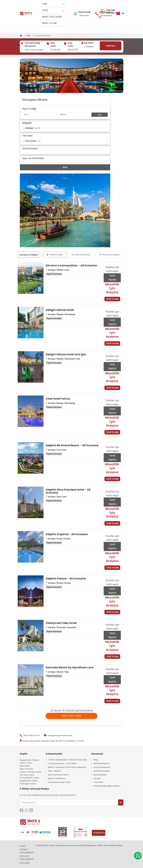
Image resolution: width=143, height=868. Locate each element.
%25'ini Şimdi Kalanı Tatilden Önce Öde (68, 760)
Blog (96, 760)
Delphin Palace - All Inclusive (66, 579)
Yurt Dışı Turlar (27, 775)
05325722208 (84, 12)
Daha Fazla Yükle (71, 716)
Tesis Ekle (98, 782)
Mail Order (25, 766)
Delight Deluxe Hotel (60, 310)
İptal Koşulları (100, 775)
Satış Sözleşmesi (102, 767)
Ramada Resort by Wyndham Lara (70, 667)
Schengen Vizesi (28, 784)
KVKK (23, 846)
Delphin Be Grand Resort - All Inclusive (72, 445)
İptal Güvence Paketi (59, 775)
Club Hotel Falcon (58, 399)
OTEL (54, 10)
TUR (54, 4)
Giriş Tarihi (53, 44)
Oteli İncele (112, 299)
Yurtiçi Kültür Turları (29, 778)
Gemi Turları (26, 763)
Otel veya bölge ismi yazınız (32, 44)
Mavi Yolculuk (52, 17)
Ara (100, 115)
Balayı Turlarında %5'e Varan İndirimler (67, 767)
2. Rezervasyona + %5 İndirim (62, 763)
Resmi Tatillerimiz (57, 778)
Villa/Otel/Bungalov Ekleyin (107, 786)
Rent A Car (50, 23)
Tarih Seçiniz (112, 278)
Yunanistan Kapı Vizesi (59, 782)
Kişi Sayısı (89, 43)
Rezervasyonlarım (99, 833)
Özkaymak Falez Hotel (61, 623)
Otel (28, 36)
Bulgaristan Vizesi (29, 781)
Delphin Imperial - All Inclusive (67, 534)
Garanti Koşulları (102, 771)
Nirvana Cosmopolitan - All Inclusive (71, 265)
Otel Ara (111, 46)
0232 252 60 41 (32, 735)
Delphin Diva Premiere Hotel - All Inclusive (68, 491)
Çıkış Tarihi (70, 44)
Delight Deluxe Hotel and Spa (66, 354)
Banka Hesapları (102, 763)
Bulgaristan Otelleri (29, 760)
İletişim (97, 778)
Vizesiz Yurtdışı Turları (31, 772)
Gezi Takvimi (55, 771)
